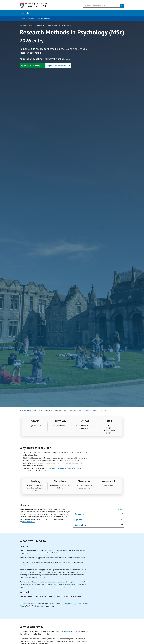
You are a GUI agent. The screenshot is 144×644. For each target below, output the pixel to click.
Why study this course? (28, 410)
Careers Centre (25, 572)
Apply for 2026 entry (30, 66)
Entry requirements (43, 19)
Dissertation (80, 525)
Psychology (41, 25)
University (23, 25)
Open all (121, 509)
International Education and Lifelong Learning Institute (42, 582)
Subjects (24, 13)
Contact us (105, 410)
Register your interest (57, 66)
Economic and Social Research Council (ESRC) (61, 468)
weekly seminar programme (67, 631)
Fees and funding (92, 410)
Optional (79, 519)
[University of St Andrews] (35, 5)
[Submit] (122, 6)
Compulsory (80, 514)
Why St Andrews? (61, 410)
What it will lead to (45, 410)
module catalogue (29, 522)
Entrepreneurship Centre (66, 584)
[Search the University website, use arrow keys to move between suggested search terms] (102, 6)
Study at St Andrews (27, 19)
